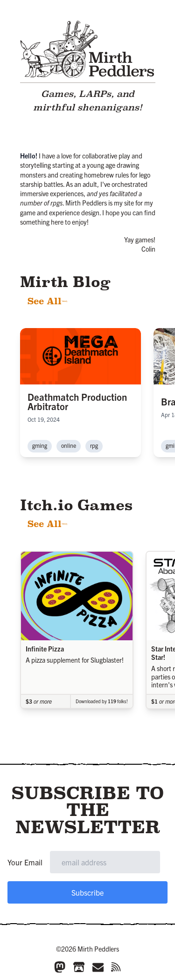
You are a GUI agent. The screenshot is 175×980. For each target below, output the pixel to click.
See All (48, 301)
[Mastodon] (60, 967)
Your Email (25, 862)
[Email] (98, 967)
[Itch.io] (79, 967)
